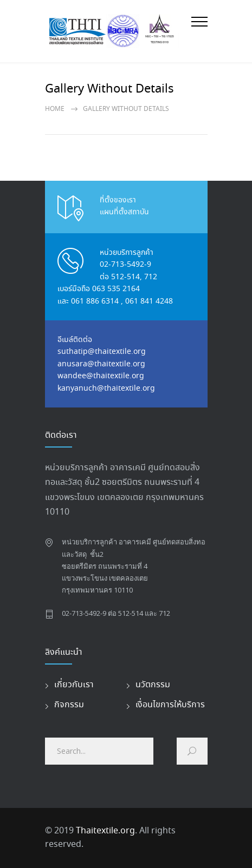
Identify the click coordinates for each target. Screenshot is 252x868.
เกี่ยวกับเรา (74, 685)
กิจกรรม (69, 705)
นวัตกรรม (153, 685)
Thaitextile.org (105, 831)
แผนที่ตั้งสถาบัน (124, 212)
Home (55, 109)
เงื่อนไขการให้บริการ (170, 705)
